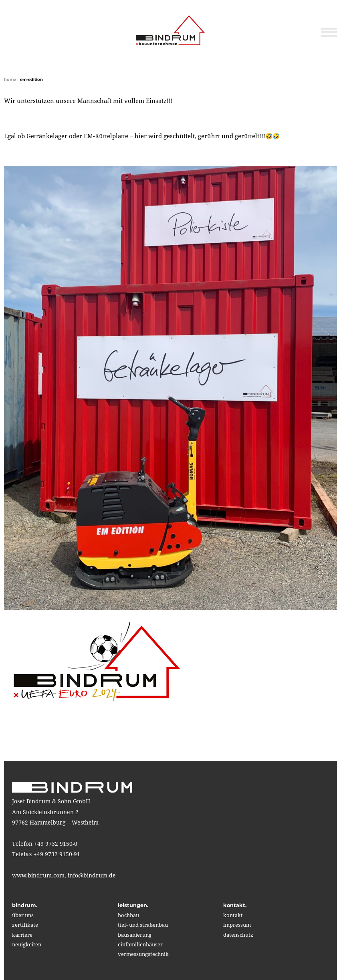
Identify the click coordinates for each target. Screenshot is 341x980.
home (10, 80)
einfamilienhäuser (140, 944)
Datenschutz (238, 935)
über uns (23, 915)
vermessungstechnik (143, 954)
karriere (22, 935)
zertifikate (25, 925)
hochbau (128, 915)
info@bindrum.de (92, 875)
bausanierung (135, 935)
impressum (237, 925)
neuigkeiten (27, 944)
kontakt (233, 915)
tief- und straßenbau (143, 925)
